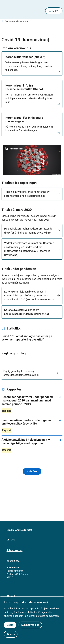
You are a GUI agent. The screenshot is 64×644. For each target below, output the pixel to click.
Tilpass (11, 634)
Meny (55, 11)
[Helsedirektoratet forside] (5, 11)
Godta (10, 625)
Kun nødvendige (30, 625)
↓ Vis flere (32, 471)
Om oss (11, 540)
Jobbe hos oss (14, 550)
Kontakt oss (13, 561)
